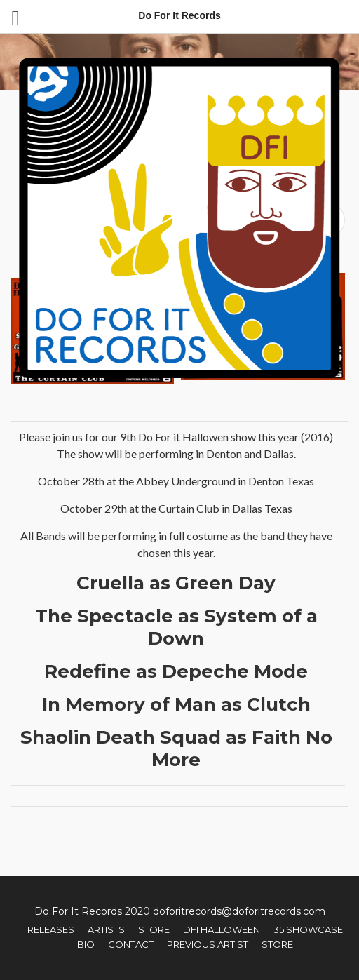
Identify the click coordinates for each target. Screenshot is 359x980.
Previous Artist (208, 944)
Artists (106, 929)
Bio (86, 944)
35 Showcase (308, 929)
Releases (51, 929)
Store (154, 929)
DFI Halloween (222, 929)
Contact (131, 944)
